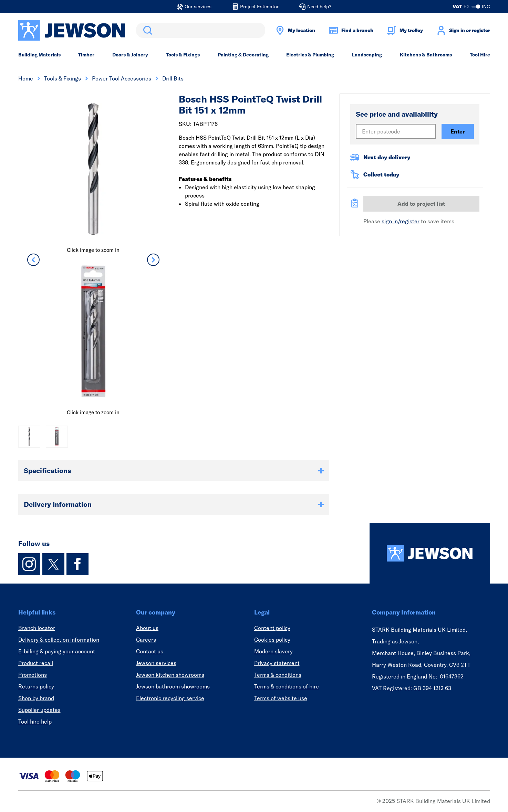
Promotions (33, 675)
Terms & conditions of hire (287, 686)
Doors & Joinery (130, 55)
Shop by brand (36, 698)
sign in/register (401, 221)
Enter (458, 131)
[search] (201, 30)
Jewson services (156, 663)
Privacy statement (277, 663)
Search (146, 30)
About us (147, 628)
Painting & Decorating (243, 55)
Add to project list (421, 204)
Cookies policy (272, 640)
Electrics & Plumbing (310, 55)
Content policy (272, 628)
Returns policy (36, 686)
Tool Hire (480, 55)
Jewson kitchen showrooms (170, 675)
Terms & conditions (278, 675)
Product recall (36, 663)
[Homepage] (430, 553)
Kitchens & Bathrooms (426, 55)
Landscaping (367, 55)
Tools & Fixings (183, 55)
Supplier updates (39, 710)
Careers (146, 640)
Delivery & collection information (59, 640)
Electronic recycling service (170, 698)
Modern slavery (273, 651)
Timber (86, 55)
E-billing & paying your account (57, 651)
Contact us (150, 651)
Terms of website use (281, 698)
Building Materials (39, 55)
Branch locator (37, 628)
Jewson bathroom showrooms (173, 686)
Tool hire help (35, 722)
